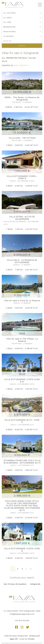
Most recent (21, 65)
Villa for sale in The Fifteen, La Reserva (22, 340)
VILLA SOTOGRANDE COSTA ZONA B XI (22, 380)
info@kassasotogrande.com (22, 614)
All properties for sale (14, 58)
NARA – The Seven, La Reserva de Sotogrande (22, 98)
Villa (4, 61)
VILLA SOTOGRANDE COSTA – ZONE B (22, 177)
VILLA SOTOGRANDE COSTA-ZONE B (22, 550)
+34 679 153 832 (22, 620)
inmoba (31, 639)
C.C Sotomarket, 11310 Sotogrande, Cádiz (22, 611)
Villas (32, 58)
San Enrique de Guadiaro (15, 584)
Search (22, 46)
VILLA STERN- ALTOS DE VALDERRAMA (22, 218)
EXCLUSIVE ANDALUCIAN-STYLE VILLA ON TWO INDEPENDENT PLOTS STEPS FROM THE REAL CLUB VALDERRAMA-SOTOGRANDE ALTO (22, 506)
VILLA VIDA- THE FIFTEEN (22, 138)
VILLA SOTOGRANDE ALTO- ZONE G (22, 421)
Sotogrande (35, 584)
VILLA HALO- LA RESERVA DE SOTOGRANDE (22, 261)
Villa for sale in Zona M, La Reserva (22, 300)
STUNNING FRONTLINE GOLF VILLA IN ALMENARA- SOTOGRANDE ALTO (22, 462)
